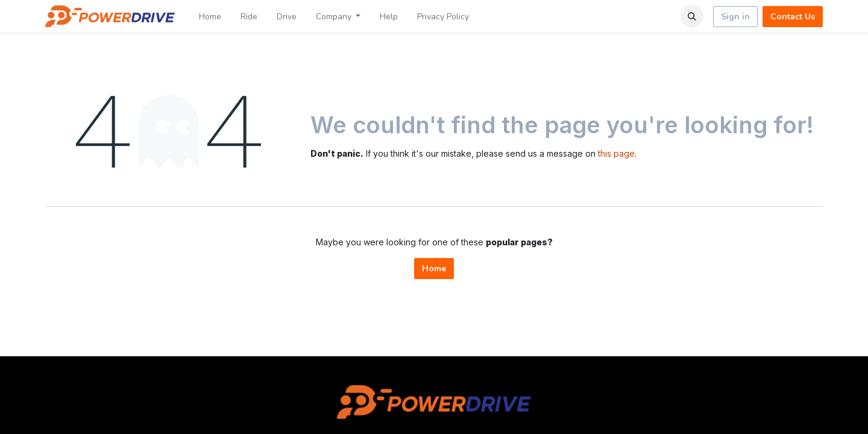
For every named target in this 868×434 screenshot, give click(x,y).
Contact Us (793, 17)
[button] (692, 16)
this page (616, 153)
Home (434, 269)
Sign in (735, 17)
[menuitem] (210, 17)
